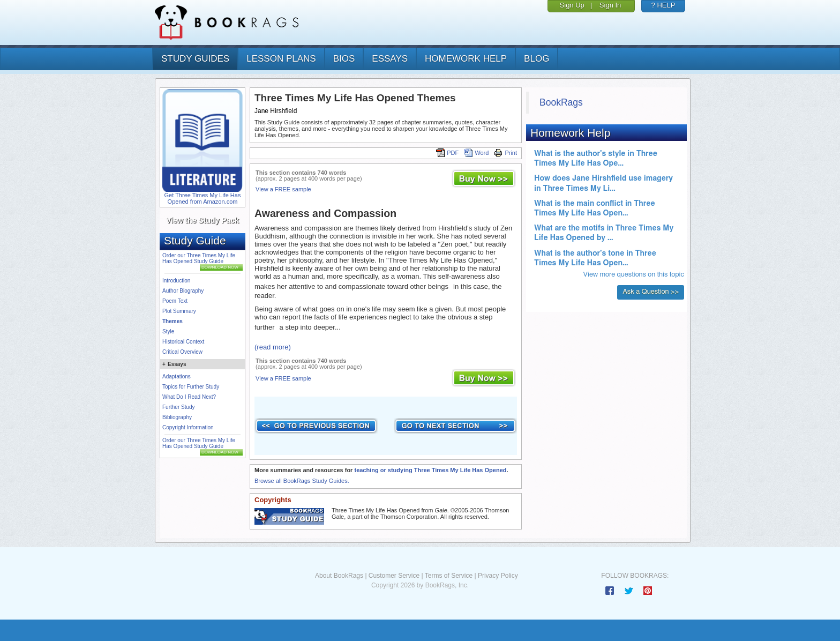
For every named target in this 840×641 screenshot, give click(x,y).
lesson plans (281, 59)
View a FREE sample (283, 189)
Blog (537, 59)
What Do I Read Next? (189, 397)
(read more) (273, 347)
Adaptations (177, 377)
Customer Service (394, 576)
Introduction (176, 281)
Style (168, 331)
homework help (466, 59)
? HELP (663, 5)
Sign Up (572, 5)
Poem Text (175, 301)
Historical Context (183, 342)
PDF (447, 153)
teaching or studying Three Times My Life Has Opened (430, 470)
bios (344, 59)
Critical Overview (182, 352)
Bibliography (177, 417)
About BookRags (339, 576)
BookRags (561, 102)
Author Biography (183, 291)
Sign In (610, 5)
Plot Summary (179, 311)
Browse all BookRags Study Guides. (302, 481)
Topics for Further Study (191, 387)
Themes (172, 321)
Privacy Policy (498, 576)
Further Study (179, 407)
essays (390, 59)
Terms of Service (449, 576)
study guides (195, 59)
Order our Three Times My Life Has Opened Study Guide (199, 258)
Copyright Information (188, 427)
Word (476, 153)
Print (505, 153)
